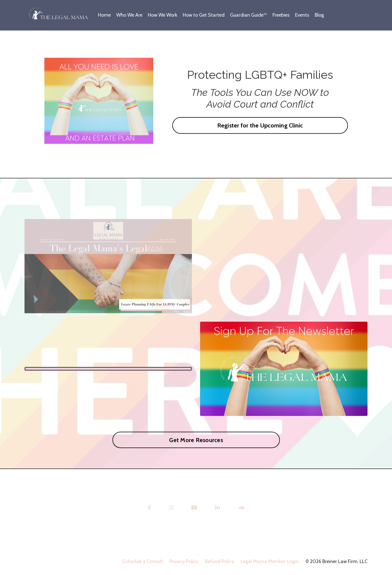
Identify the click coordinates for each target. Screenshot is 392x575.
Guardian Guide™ (249, 15)
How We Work (163, 15)
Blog (319, 15)
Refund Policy (220, 561)
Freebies (281, 15)
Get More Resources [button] (196, 440)
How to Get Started (204, 15)
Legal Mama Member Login (270, 561)
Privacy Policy (184, 561)
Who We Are (129, 15)
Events (302, 15)
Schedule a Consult (143, 561)
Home (104, 15)
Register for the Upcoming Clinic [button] (260, 125)
